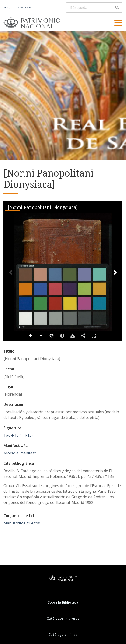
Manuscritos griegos (22, 523)
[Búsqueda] (94, 7)
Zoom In (31, 336)
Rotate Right (52, 336)
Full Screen (94, 336)
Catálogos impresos (63, 618)
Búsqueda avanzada (17, 7)
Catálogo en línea (63, 635)
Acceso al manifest (20, 453)
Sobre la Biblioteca (63, 602)
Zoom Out (41, 336)
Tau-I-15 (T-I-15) (18, 435)
